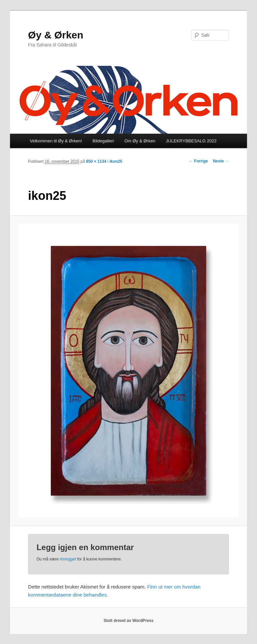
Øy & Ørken (56, 35)
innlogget (68, 559)
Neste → (221, 161)
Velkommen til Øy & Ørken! (56, 141)
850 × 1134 (96, 161)
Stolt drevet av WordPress (128, 621)
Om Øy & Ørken (140, 141)
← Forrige (199, 161)
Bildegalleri (103, 141)
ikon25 (116, 161)
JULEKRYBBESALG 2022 (191, 141)
